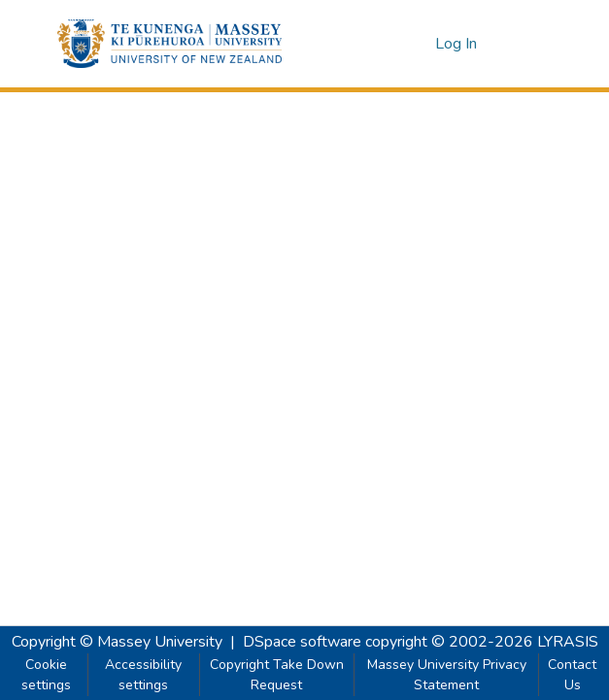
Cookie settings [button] (46, 675)
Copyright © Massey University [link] (117, 642)
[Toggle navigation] (525, 44)
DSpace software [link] (302, 642)
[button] (169, 44)
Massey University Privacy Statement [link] (447, 675)
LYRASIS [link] (568, 642)
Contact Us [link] (572, 675)
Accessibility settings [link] (143, 675)
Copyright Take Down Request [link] (277, 675)
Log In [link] (457, 44)
